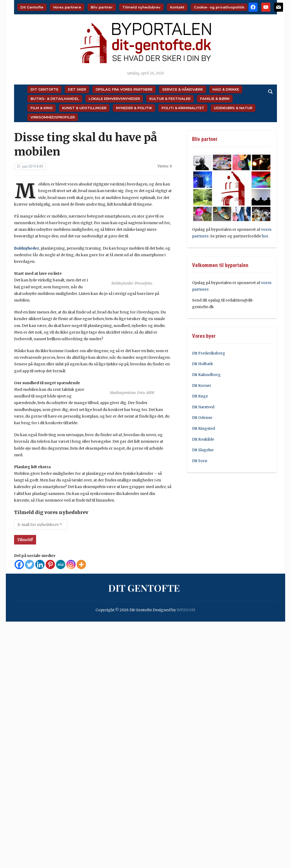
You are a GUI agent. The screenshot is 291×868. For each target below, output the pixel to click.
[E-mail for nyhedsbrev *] (41, 525)
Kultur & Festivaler (170, 99)
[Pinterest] (50, 564)
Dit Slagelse (203, 450)
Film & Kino (42, 108)
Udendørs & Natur (233, 108)
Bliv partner (102, 7)
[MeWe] (61, 564)
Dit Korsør (202, 386)
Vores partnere (67, 7)
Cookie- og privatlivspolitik (219, 7)
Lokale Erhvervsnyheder (114, 99)
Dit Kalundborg (206, 375)
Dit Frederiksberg (209, 353)
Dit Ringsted (203, 428)
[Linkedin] (40, 564)
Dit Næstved (203, 407)
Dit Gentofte (32, 7)
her (265, 236)
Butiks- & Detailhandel (55, 99)
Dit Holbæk (203, 364)
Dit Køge (200, 396)
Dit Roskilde (203, 439)
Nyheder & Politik (134, 108)
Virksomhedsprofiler (53, 117)
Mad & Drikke (226, 89)
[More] (81, 564)
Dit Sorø (200, 461)
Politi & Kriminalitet (183, 108)
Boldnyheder (27, 248)
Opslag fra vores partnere (124, 89)
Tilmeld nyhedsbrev (141, 7)
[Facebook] (19, 564)
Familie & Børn (215, 99)
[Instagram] (71, 564)
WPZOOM (186, 610)
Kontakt (177, 7)
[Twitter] (30, 564)
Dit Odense (202, 418)
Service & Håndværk (183, 89)
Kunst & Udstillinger (84, 108)
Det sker (77, 89)
